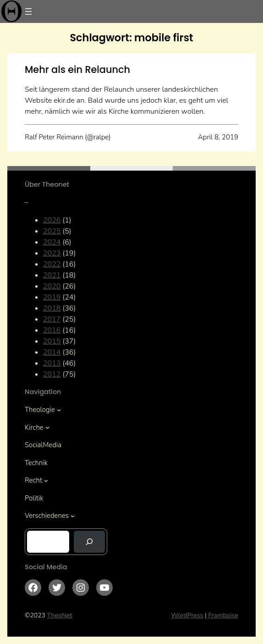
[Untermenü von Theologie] (59, 410)
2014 (52, 352)
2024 (52, 242)
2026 (52, 220)
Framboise (223, 615)
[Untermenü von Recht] (46, 480)
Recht (33, 480)
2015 (52, 341)
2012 (52, 374)
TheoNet (60, 615)
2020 (52, 286)
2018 (52, 308)
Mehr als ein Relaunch (77, 69)
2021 (52, 275)
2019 (52, 297)
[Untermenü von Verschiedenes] (73, 516)
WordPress (187, 615)
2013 (52, 363)
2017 (52, 319)
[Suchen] (89, 542)
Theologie (40, 410)
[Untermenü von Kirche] (47, 427)
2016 (52, 330)
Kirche (34, 427)
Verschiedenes (47, 516)
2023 (52, 253)
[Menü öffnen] (28, 11)
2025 (52, 231)
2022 (52, 264)
